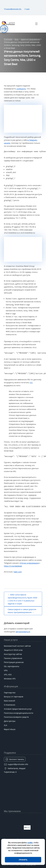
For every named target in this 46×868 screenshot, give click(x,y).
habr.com (18, 572)
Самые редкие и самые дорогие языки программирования (22, 611)
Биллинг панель (17, 759)
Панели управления (13, 658)
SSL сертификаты (12, 666)
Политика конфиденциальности (19, 713)
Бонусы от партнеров (14, 697)
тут (31, 382)
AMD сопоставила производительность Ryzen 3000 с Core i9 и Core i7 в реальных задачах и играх (23, 599)
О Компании (10, 705)
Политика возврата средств (16, 717)
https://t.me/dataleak (13, 566)
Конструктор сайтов (13, 654)
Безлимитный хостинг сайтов (17, 646)
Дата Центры (10, 721)
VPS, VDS (8, 674)
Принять (23, 860)
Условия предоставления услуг (18, 709)
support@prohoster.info (13, 9)
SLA (6, 725)
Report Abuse (10, 729)
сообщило (21, 89)
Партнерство (10, 693)
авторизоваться (23, 632)
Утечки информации (29, 563)
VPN (6, 670)
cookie (30, 843)
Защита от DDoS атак (13, 650)
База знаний (10, 701)
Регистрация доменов (14, 662)
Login (27, 9)
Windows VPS (10, 679)
